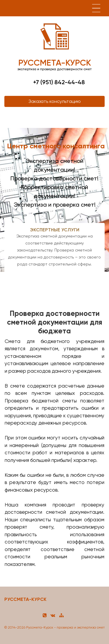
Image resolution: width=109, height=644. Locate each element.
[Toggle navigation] (96, 8)
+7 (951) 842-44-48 (59, 82)
